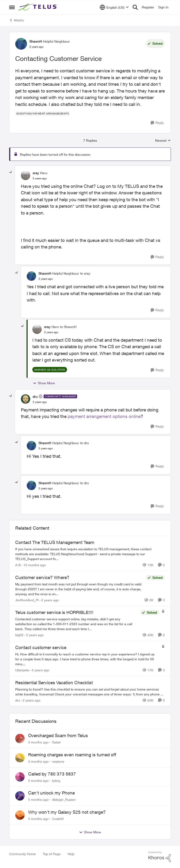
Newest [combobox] (163, 141)
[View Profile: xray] (26, 175)
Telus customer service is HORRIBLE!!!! (54, 612)
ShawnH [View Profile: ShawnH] (36, 41)
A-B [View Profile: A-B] (18, 565)
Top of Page (52, 854)
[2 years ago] (49, 600)
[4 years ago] (40, 670)
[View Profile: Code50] (20, 815)
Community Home (22, 854)
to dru (84, 443)
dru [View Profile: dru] (35, 397)
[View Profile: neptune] (20, 758)
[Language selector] (114, 7)
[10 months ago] (34, 565)
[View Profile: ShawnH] (21, 44)
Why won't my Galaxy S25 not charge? (67, 812)
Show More (44, 383)
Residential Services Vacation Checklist (54, 683)
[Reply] (157, 123)
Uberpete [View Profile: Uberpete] (22, 670)
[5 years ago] (34, 635)
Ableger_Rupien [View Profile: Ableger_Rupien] (64, 800)
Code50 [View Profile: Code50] (58, 819)
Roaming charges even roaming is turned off (72, 755)
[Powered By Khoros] (160, 857)
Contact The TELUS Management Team (55, 542)
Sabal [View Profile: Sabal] (56, 742)
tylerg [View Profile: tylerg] (56, 780)
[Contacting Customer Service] (40, 178)
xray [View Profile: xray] (36, 173)
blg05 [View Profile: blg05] (19, 635)
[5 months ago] (38, 780)
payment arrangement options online (104, 416)
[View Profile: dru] (26, 399)
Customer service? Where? (42, 577)
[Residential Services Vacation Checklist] (90, 691)
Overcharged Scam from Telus (58, 735)
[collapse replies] (11, 172)
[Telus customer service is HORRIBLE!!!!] (77, 624)
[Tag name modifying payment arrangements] (43, 114)
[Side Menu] (12, 7)
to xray (85, 273)
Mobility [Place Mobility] (17, 20)
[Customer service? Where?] (79, 589)
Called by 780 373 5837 (52, 774)
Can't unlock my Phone (51, 793)
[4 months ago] (38, 742)
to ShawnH (68, 327)
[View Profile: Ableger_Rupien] (20, 796)
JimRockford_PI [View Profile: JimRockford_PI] (27, 600)
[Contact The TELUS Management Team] (90, 554)
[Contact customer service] (87, 659)
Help (71, 854)
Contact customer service (41, 647)
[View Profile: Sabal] (20, 739)
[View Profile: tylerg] (20, 777)
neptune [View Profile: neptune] (58, 761)
